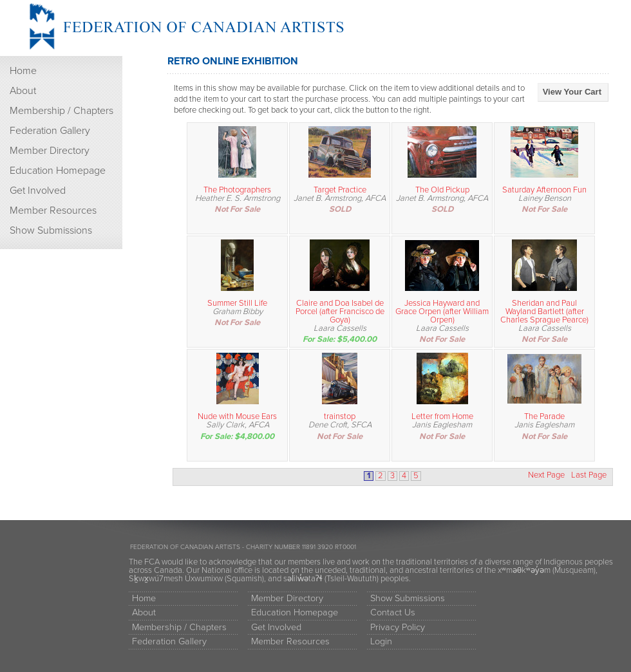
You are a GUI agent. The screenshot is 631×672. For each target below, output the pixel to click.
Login (381, 641)
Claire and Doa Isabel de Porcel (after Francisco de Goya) (340, 312)
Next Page (546, 475)
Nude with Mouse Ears (237, 416)
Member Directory (50, 151)
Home (23, 71)
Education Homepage (58, 171)
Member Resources (53, 210)
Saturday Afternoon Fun (544, 190)
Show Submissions (51, 230)
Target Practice (340, 190)
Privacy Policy (398, 627)
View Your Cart (572, 92)
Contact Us (393, 612)
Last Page (589, 475)
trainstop (340, 416)
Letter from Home (442, 416)
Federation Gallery (50, 131)
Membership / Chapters (61, 111)
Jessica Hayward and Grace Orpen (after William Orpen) (442, 312)
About (23, 91)
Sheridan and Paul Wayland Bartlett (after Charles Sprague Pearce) (544, 312)
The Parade (544, 416)
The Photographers (237, 190)
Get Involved (38, 191)
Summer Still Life (237, 303)
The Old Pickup (442, 190)
